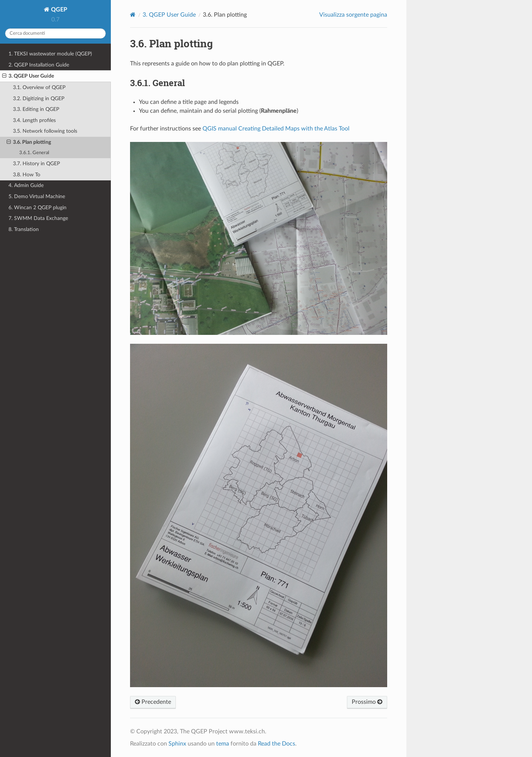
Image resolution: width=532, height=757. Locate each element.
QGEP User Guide (169, 15)
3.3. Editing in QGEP (36, 109)
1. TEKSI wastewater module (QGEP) (50, 54)
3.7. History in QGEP (36, 164)
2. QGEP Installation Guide (39, 65)
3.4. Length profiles (34, 120)
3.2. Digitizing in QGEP (39, 99)
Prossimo (367, 702)
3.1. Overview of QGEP (39, 87)
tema (223, 744)
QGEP (58, 10)
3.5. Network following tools (45, 131)
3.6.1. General (34, 153)
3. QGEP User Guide (28, 76)
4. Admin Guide (26, 185)
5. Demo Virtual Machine (37, 196)
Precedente (153, 702)
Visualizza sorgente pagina (353, 15)
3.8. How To (27, 175)
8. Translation (24, 229)
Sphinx (177, 744)
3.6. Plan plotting (29, 142)
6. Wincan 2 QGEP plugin (37, 208)
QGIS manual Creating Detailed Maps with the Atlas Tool (276, 129)
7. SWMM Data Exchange (38, 218)
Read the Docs (277, 744)
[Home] (133, 15)
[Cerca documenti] (55, 33)
